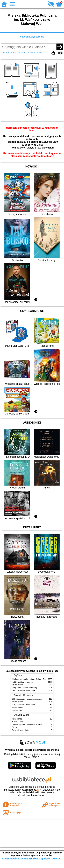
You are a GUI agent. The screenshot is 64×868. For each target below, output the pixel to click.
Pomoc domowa (18, 708)
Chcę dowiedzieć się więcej (16, 858)
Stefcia (15, 727)
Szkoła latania (17, 685)
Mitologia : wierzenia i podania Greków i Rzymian (31, 679)
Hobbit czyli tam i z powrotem (23, 682)
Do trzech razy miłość (20, 730)
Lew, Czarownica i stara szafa (23, 690)
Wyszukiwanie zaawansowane (17, 53)
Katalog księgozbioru (32, 37)
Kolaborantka (17, 710)
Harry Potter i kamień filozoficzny (25, 688)
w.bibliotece (31, 790)
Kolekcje (39, 53)
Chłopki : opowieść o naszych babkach (27, 699)
